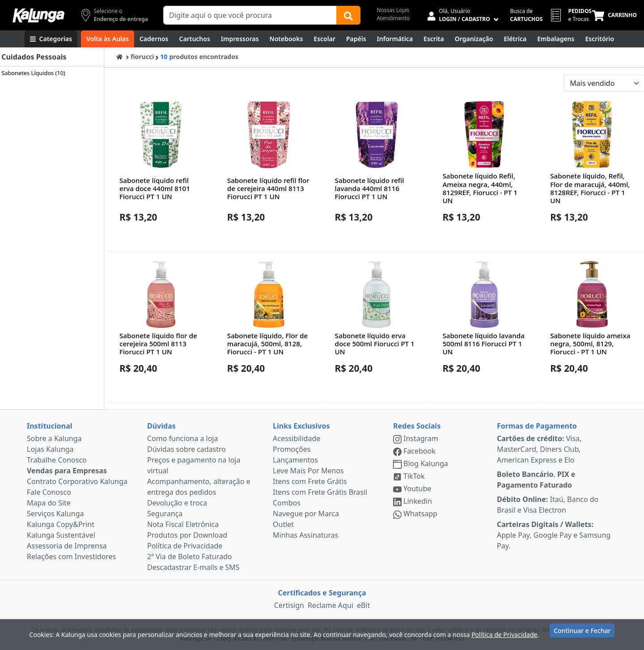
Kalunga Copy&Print (61, 524)
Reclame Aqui (330, 605)
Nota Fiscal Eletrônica (183, 524)
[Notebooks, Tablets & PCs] (286, 39)
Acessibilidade (297, 438)
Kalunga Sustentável (61, 535)
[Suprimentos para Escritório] (600, 39)
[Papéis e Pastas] (356, 39)
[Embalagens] (556, 39)
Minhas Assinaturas (305, 535)
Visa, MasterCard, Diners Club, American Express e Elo (539, 449)
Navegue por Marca (306, 514)
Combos (287, 503)
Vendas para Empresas (67, 471)
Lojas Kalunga (50, 449)
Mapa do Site (49, 503)
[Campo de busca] (250, 15)
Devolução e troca (177, 503)
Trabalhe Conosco (57, 460)
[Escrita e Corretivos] (434, 39)
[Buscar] (348, 15)
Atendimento (393, 18)
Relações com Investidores (71, 557)
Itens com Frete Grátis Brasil (320, 492)
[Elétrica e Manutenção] (515, 39)
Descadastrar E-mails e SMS (193, 567)
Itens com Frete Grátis (310, 481)
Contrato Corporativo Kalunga (77, 481)
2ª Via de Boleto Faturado (190, 557)
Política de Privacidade (185, 546)
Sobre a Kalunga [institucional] (54, 438)
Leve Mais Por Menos (308, 471)
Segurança (165, 514)
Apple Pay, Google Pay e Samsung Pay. (554, 535)
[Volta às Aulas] (108, 39)
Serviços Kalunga (55, 514)
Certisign (289, 605)
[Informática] (395, 39)
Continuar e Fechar (582, 633)
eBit (363, 605)
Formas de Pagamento (537, 426)
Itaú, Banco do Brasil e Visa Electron (548, 505)
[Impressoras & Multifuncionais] (240, 39)
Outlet (283, 524)
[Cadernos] (154, 39)
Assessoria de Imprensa (67, 546)
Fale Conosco (49, 492)
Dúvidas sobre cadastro (186, 449)
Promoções (292, 449)
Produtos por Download (187, 535)
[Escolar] (324, 39)
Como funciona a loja (182, 438)
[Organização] (474, 39)
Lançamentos (295, 460)
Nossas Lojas (393, 10)
